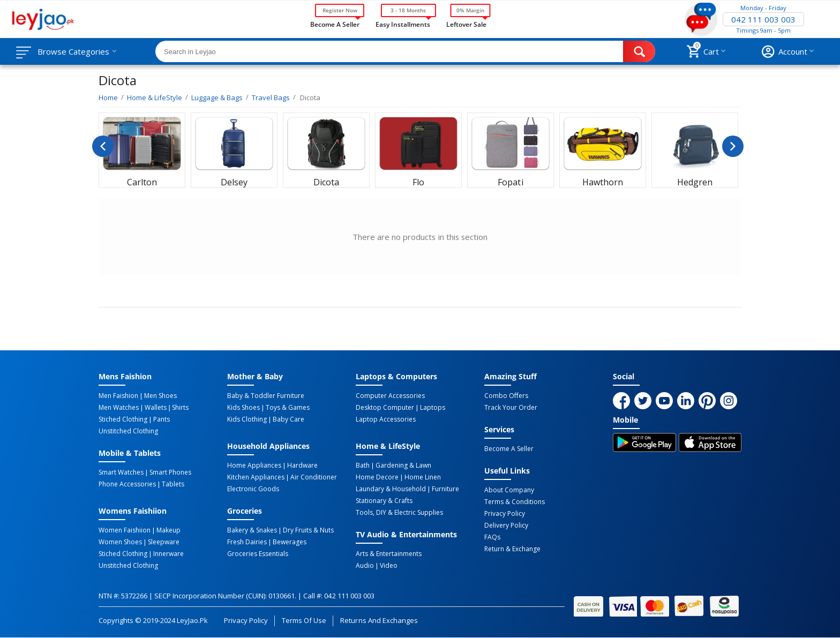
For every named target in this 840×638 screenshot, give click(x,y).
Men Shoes (160, 396)
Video (389, 566)
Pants (162, 419)
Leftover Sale (466, 24)
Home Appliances (254, 466)
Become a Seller (335, 24)
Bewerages (290, 542)
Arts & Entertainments (389, 554)
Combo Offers (506, 396)
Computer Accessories (390, 396)
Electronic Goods (253, 489)
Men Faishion (118, 396)
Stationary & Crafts (384, 501)
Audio (365, 566)
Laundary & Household (391, 489)
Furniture (445, 489)
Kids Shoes (243, 408)
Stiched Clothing (123, 419)
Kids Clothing (247, 419)
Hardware (302, 466)
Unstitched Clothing (128, 431)
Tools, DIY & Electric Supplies (399, 513)
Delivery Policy (506, 526)
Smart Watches (121, 472)
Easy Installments (403, 24)
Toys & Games (288, 408)
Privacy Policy (505, 514)
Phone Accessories (127, 484)
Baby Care (288, 419)
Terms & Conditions (515, 502)
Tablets (173, 484)
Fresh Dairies (247, 542)
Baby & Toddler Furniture (266, 396)
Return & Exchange (512, 549)
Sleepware (164, 542)
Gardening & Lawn (403, 466)
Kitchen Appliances (256, 477)
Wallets (156, 408)
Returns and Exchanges (379, 620)
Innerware (168, 554)
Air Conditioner (314, 477)
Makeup (168, 530)
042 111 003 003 (763, 19)
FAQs (492, 537)
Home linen (423, 477)
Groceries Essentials (258, 554)
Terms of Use (304, 620)
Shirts (180, 408)
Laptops (433, 408)
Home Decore (377, 477)
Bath (363, 466)
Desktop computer (385, 408)
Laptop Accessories (386, 419)
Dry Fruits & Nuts (308, 530)
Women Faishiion (125, 530)
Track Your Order (511, 408)
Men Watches (119, 408)
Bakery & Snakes (252, 530)
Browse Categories (73, 51)
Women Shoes (120, 542)
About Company (509, 490)
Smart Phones (170, 472)
